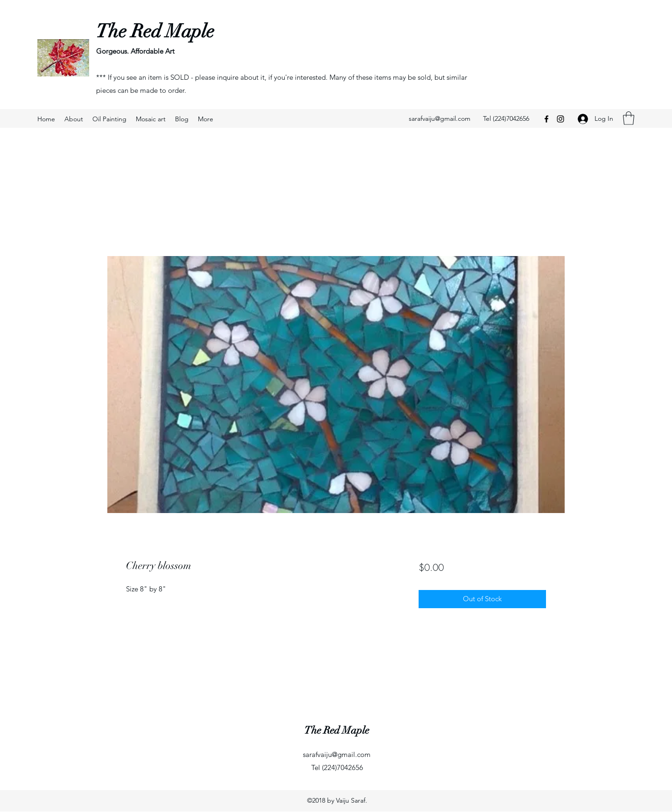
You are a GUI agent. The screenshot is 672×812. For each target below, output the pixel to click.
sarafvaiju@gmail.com (440, 118)
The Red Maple (155, 31)
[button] (629, 118)
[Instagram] (560, 119)
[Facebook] (546, 119)
